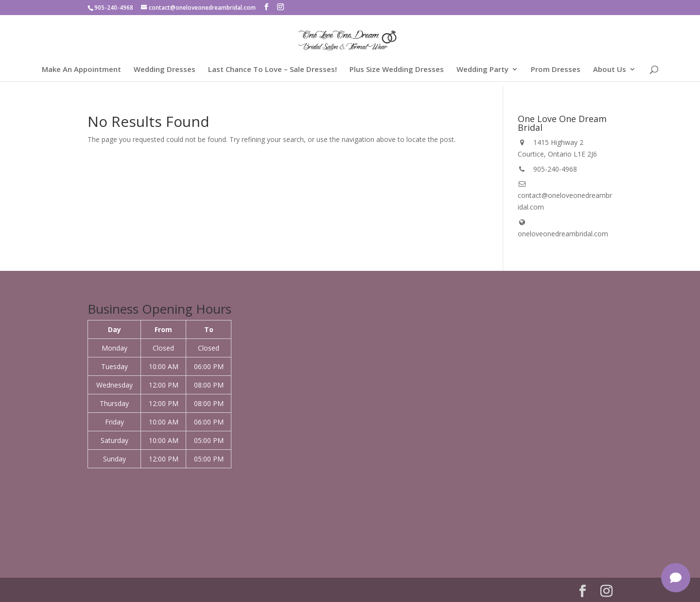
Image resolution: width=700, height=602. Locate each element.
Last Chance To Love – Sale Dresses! (272, 70)
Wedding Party (482, 70)
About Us (610, 70)
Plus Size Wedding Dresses (397, 70)
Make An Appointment (81, 70)
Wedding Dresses (165, 70)
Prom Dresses (556, 70)
